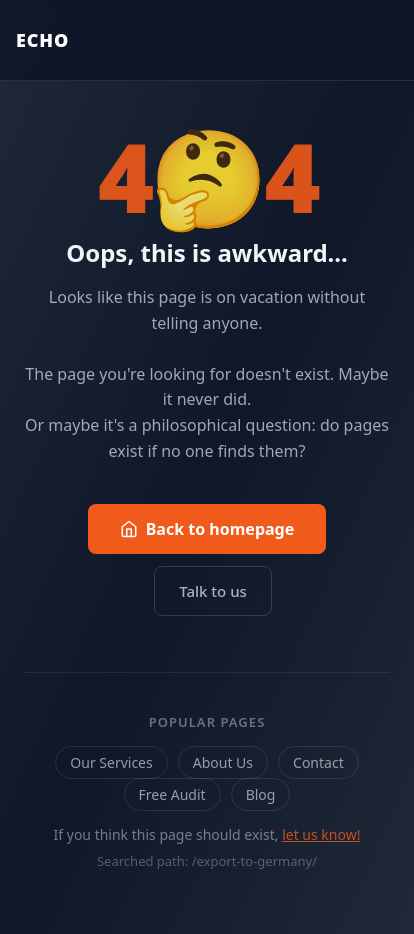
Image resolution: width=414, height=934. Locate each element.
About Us (223, 762)
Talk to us (213, 591)
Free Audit (172, 794)
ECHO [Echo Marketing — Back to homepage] (42, 40)
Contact (318, 762)
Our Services (111, 762)
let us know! (321, 834)
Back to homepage (207, 529)
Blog (261, 794)
